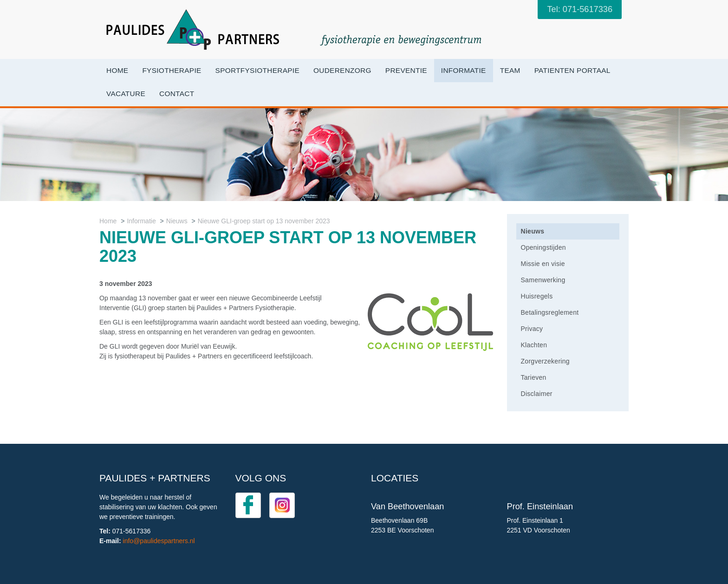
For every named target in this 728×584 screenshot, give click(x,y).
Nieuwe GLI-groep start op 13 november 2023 (264, 221)
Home (117, 70)
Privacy (532, 329)
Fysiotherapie (172, 70)
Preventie (406, 70)
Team (510, 70)
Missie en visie (543, 264)
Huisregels (537, 296)
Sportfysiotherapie (257, 70)
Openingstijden (543, 247)
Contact (177, 94)
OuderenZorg (342, 70)
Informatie (464, 70)
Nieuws (177, 221)
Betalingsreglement (550, 312)
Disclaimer (537, 394)
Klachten (534, 345)
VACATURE (126, 94)
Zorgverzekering (545, 361)
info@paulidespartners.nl (159, 541)
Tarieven (534, 377)
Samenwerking (543, 280)
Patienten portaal (572, 70)
